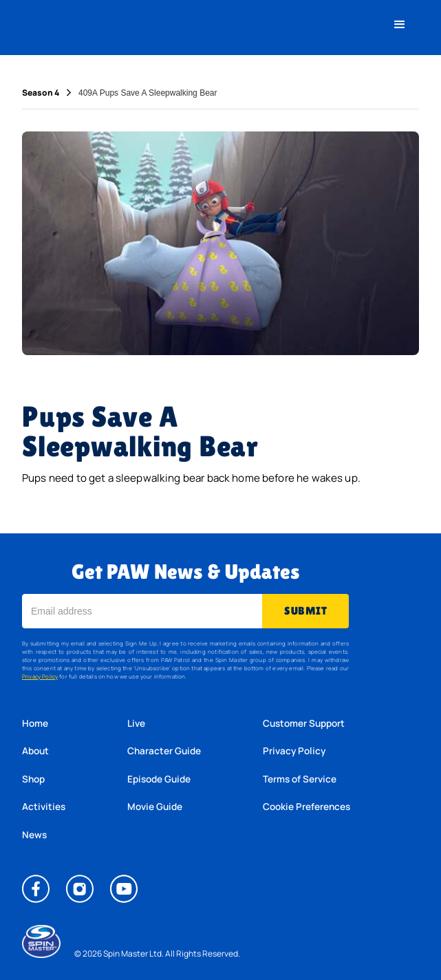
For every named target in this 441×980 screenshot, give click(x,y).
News (34, 835)
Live (136, 723)
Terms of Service (300, 779)
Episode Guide (159, 779)
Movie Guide (155, 807)
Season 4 (41, 93)
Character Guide (164, 751)
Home (35, 723)
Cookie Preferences (306, 807)
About (35, 751)
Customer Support (304, 723)
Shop (33, 779)
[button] (400, 25)
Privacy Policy (40, 676)
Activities (44, 807)
